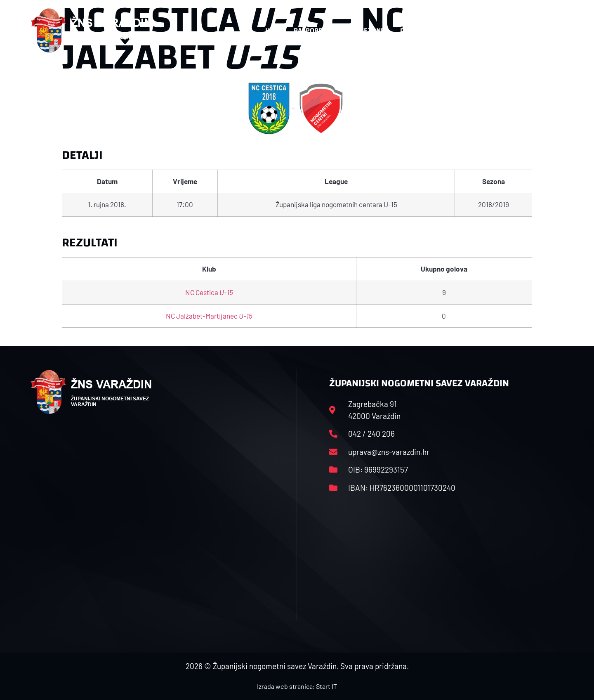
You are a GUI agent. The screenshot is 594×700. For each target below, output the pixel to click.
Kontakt (473, 31)
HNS (272, 30)
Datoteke (420, 31)
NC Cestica (209, 292)
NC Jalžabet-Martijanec (209, 316)
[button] (547, 31)
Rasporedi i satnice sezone (339, 30)
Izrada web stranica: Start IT (297, 686)
